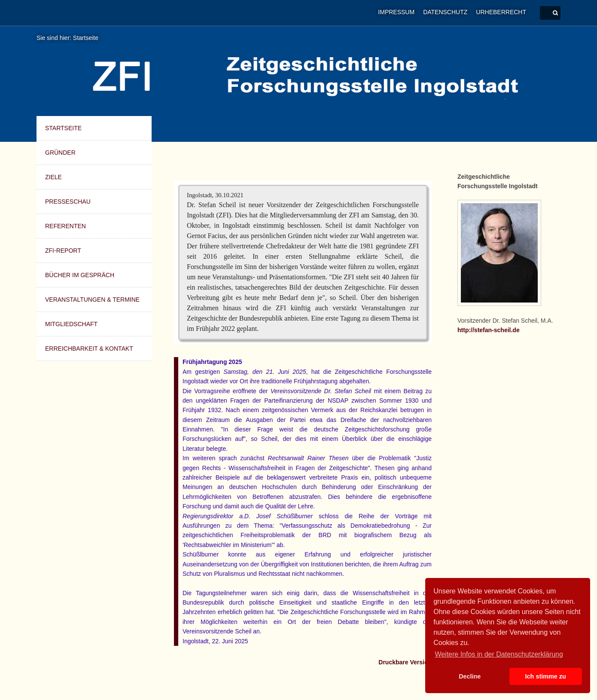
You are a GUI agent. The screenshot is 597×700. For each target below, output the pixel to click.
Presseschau (68, 202)
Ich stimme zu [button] (546, 676)
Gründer (60, 153)
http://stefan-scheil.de (489, 330)
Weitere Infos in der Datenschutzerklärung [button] (499, 654)
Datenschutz (445, 12)
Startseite (86, 38)
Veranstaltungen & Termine (92, 300)
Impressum (396, 12)
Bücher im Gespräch (80, 275)
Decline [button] (470, 676)
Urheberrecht (501, 12)
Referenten (65, 226)
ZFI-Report (63, 251)
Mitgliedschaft (71, 324)
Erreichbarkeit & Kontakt (89, 348)
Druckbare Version (405, 662)
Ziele (53, 177)
